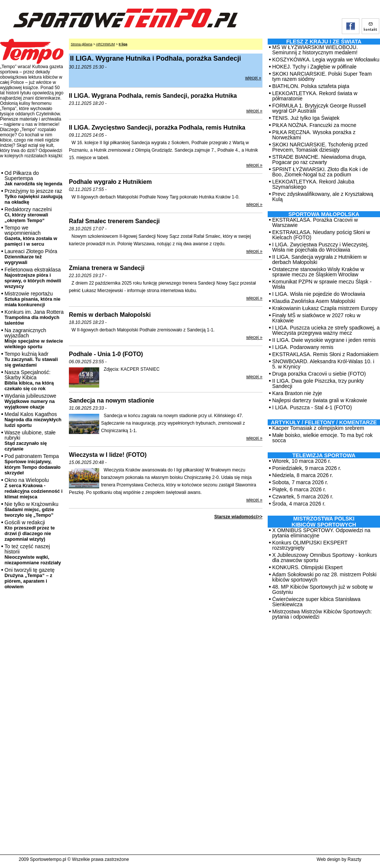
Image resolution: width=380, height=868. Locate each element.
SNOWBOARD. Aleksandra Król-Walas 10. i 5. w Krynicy (323, 364)
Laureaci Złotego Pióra (31, 257)
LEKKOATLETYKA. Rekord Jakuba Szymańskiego (313, 184)
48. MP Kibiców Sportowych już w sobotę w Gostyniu (323, 589)
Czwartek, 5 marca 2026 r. (303, 497)
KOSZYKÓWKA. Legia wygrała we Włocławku (326, 60)
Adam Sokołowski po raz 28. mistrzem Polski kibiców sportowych (324, 577)
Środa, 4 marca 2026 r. (299, 504)
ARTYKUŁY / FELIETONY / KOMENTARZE (324, 422)
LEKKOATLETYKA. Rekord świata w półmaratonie (315, 96)
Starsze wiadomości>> (238, 517)
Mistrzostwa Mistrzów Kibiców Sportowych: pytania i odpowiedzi (322, 614)
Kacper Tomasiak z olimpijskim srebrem (318, 428)
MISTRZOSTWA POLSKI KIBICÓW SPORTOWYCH (324, 522)
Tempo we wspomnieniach (31, 236)
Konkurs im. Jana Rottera (34, 317)
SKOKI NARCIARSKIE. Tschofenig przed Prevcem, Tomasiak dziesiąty (320, 147)
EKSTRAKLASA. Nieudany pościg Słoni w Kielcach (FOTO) (321, 235)
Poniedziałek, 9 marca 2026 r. (307, 468)
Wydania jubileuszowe (30, 401)
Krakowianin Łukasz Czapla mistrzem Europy (325, 308)
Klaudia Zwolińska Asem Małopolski (314, 301)
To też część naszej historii (33, 554)
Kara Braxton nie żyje (297, 393)
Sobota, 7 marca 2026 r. (300, 482)
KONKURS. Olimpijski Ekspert (307, 567)
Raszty (354, 859)
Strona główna (82, 44)
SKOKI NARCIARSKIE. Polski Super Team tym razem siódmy (322, 76)
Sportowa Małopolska (324, 214)
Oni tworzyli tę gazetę (30, 578)
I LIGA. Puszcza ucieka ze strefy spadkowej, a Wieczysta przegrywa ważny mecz (326, 330)
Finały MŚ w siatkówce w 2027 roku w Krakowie (316, 318)
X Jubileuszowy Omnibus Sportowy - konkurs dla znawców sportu (325, 558)
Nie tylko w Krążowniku (31, 509)
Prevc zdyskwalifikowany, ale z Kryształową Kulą (323, 197)
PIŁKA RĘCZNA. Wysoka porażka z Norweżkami (314, 135)
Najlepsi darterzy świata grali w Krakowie (320, 400)
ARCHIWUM (105, 44)
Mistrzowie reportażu (32, 299)
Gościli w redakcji (30, 531)
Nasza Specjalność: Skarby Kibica (29, 380)
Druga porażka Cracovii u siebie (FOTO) (319, 374)
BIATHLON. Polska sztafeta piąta (311, 86)
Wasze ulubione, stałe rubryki (30, 441)
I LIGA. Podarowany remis (303, 347)
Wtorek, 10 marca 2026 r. (302, 461)
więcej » (253, 78)
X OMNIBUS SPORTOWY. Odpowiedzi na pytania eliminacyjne (321, 533)
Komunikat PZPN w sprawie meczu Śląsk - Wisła (322, 284)
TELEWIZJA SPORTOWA (324, 455)
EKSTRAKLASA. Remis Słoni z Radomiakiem (325, 354)
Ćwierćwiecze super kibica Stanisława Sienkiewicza (316, 602)
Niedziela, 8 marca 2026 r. (303, 475)
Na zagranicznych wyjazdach (34, 338)
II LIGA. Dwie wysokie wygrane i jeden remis (324, 340)
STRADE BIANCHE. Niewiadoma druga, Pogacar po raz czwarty (319, 160)
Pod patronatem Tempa (33, 464)
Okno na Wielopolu (34, 488)
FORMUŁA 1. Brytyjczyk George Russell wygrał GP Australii (319, 108)
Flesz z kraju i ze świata (324, 42)
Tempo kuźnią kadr (31, 359)
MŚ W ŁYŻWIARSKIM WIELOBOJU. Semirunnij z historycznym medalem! (315, 50)
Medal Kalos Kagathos (33, 420)
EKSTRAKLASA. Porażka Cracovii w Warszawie (315, 222)
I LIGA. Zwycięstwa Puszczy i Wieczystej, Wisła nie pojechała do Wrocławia (320, 247)
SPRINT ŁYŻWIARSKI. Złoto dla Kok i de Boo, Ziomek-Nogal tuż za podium (320, 172)
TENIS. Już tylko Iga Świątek (306, 118)
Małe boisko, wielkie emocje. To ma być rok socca (322, 438)
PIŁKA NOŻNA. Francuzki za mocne (314, 125)
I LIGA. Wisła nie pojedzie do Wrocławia (319, 294)
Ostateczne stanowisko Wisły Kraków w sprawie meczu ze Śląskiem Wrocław (318, 272)
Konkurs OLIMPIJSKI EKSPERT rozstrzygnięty (310, 545)
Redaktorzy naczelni (28, 215)
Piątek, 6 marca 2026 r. (299, 489)
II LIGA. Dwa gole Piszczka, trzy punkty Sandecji (318, 383)
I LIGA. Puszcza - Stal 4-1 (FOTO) (312, 407)
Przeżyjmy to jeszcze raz (34, 196)
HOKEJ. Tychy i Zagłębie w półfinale (314, 67)
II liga (123, 44)
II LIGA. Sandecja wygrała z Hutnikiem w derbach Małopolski (320, 260)
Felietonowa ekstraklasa (33, 278)
